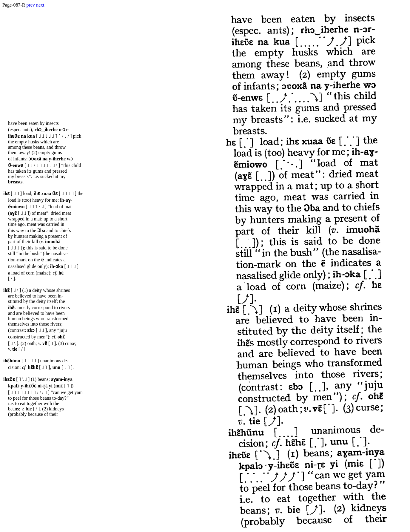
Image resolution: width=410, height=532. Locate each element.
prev (30, 5)
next (40, 5)
